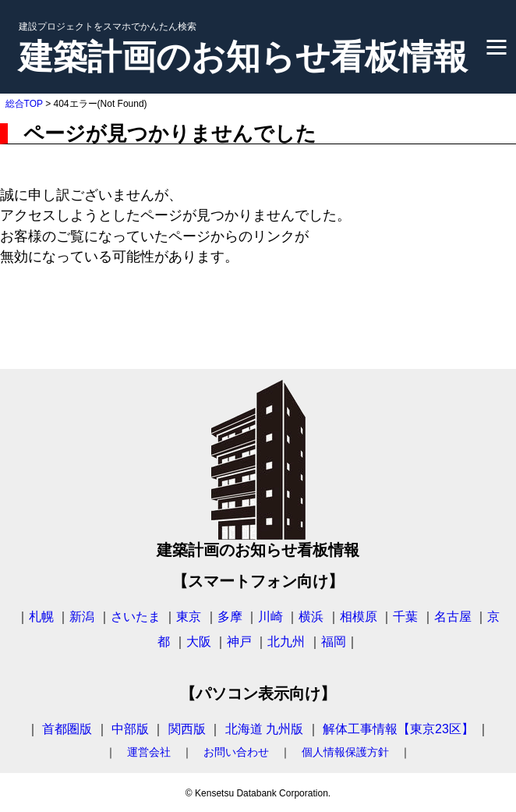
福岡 (334, 642)
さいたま (136, 617)
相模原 (359, 617)
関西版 (187, 729)
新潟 (82, 617)
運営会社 (149, 752)
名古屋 (453, 617)
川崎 (270, 617)
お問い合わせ (236, 752)
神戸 (239, 642)
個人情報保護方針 (345, 752)
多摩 (230, 617)
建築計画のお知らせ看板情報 (243, 57)
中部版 (130, 729)
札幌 (41, 617)
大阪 (199, 642)
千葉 (405, 617)
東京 (189, 617)
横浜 (311, 617)
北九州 (286, 642)
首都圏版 (67, 729)
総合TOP (24, 104)
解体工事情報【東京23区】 (398, 729)
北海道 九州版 (264, 729)
